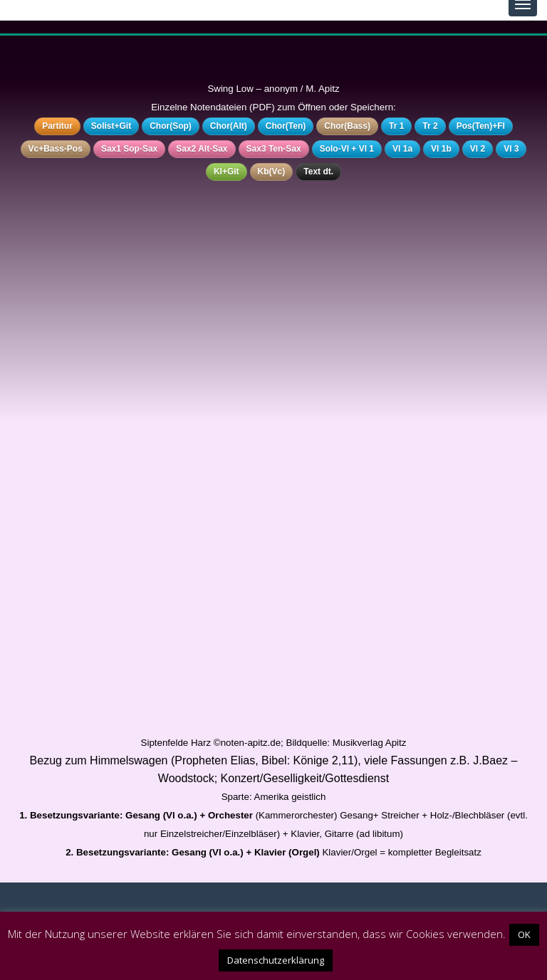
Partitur (57, 126)
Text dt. (318, 172)
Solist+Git (111, 126)
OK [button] (524, 934)
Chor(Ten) (286, 126)
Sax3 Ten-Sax (274, 149)
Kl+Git (226, 172)
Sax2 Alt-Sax (202, 149)
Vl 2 (478, 149)
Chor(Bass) (347, 126)
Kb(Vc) (272, 172)
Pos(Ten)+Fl (481, 126)
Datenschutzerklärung (276, 960)
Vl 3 (511, 149)
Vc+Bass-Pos (56, 149)
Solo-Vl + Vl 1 (347, 149)
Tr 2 (430, 126)
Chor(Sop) (171, 126)
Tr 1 (396, 126)
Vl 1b (441, 149)
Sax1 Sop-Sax (129, 149)
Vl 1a (402, 149)
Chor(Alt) (229, 126)
